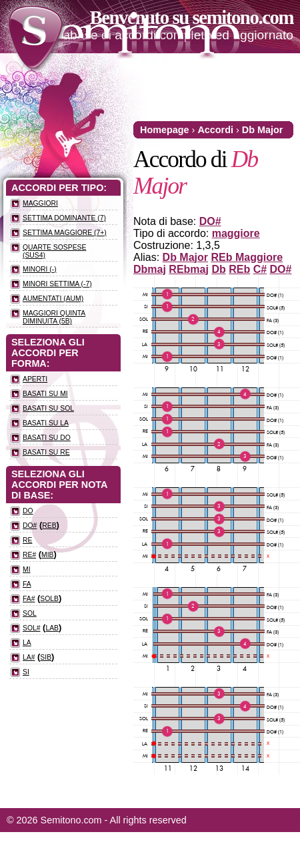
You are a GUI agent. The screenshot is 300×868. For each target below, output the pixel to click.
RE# (29, 555)
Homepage (165, 130)
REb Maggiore (247, 257)
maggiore (236, 233)
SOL (30, 613)
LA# (29, 657)
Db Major (263, 130)
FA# (29, 599)
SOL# (32, 628)
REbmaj (189, 269)
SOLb (49, 599)
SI (26, 672)
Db (218, 269)
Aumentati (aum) (53, 299)
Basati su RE (46, 452)
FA (27, 584)
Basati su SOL (48, 408)
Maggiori (40, 203)
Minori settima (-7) (57, 284)
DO (28, 511)
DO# (210, 221)
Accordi (215, 130)
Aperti (35, 379)
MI (27, 569)
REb (239, 269)
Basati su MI (45, 394)
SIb (46, 657)
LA (27, 643)
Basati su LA (46, 423)
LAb (52, 628)
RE (27, 540)
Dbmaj (150, 269)
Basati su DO (47, 438)
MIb (47, 555)
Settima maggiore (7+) (65, 233)
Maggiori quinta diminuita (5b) (54, 317)
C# (260, 269)
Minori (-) (40, 269)
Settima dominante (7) (64, 218)
